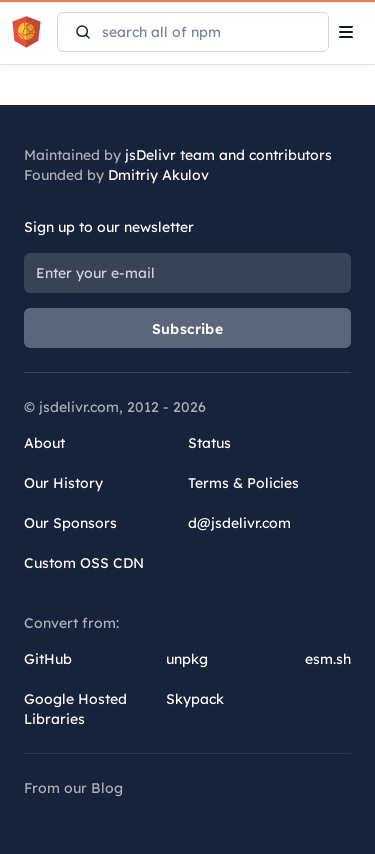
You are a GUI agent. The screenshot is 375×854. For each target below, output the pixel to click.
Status (209, 443)
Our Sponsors (70, 523)
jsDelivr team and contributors (228, 155)
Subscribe (187, 329)
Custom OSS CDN (84, 563)
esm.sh (328, 659)
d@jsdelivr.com (239, 523)
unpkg (187, 659)
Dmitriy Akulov (158, 175)
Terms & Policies (243, 483)
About (44, 443)
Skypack (195, 699)
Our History (63, 483)
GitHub (48, 659)
